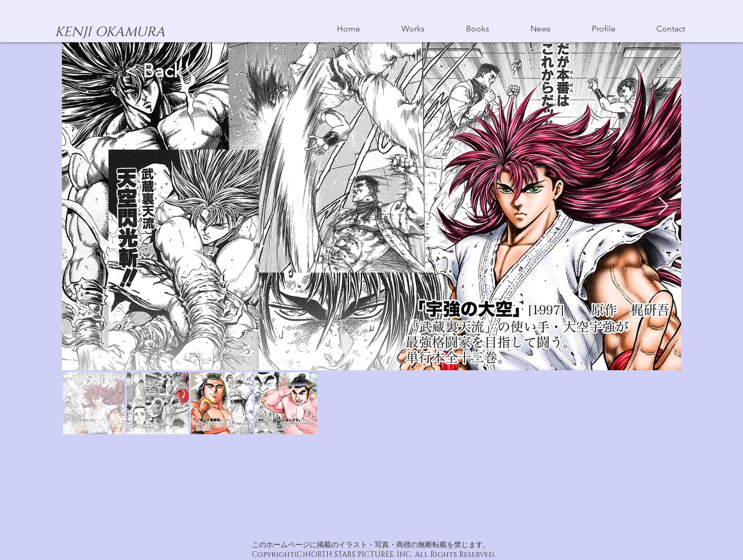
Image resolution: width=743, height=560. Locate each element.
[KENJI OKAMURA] (110, 33)
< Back (156, 71)
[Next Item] (663, 207)
